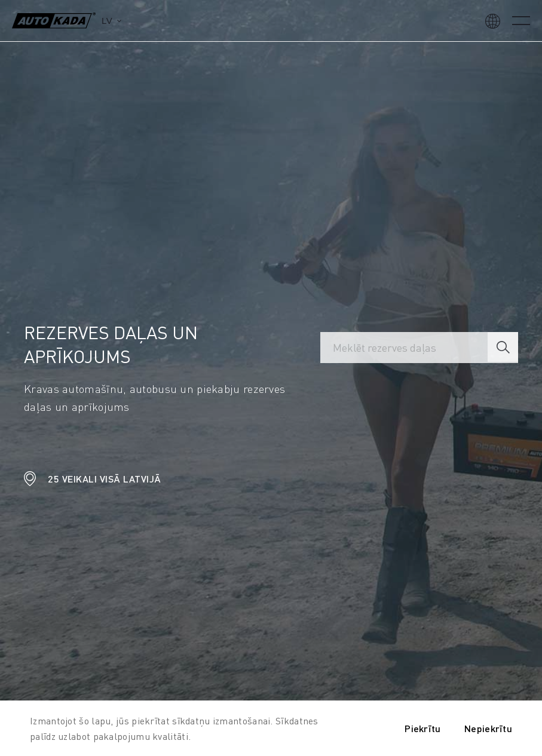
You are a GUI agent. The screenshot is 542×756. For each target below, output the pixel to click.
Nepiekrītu (488, 728)
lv (107, 21)
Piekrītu (422, 728)
